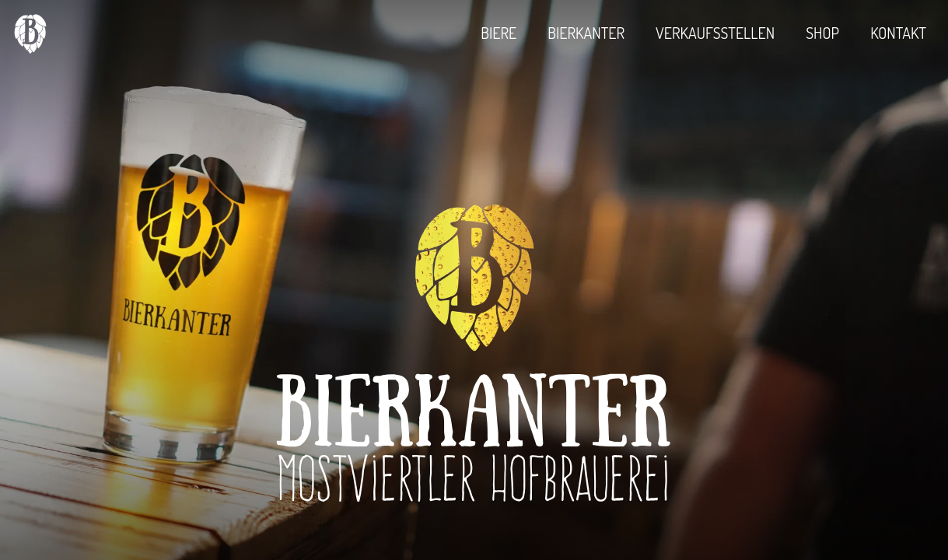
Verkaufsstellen (715, 33)
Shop (822, 33)
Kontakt (898, 33)
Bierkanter (586, 33)
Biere (498, 33)
